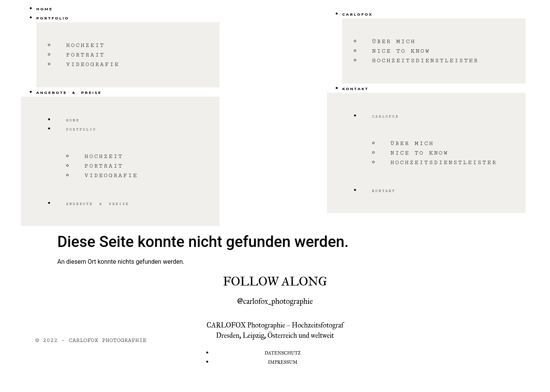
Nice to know (401, 51)
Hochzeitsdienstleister (425, 60)
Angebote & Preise (69, 93)
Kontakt (355, 89)
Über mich (394, 41)
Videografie (93, 64)
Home (44, 9)
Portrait (86, 55)
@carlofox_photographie (275, 301)
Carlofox (357, 14)
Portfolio (53, 18)
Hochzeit (86, 45)
